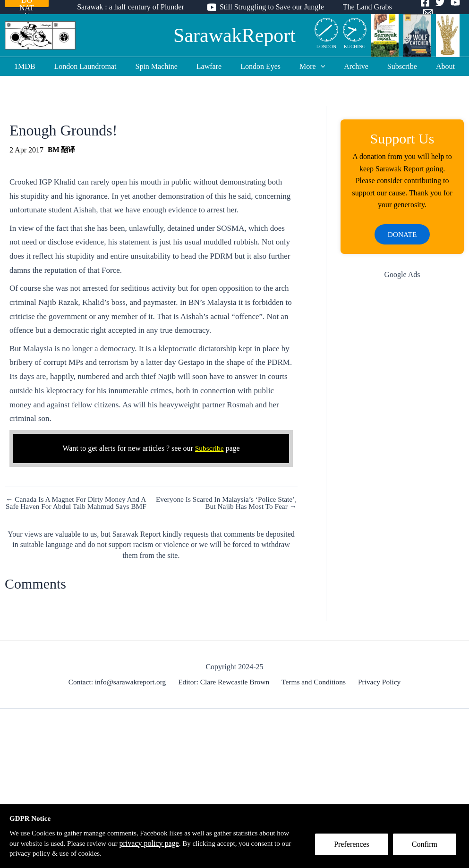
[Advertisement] (402, 356)
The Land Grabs (364, 7)
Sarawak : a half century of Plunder (134, 7)
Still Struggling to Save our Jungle (272, 7)
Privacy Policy (377, 690)
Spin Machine (164, 66)
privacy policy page (171, 842)
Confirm (428, 847)
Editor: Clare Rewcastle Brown (226, 690)
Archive (349, 66)
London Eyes (260, 66)
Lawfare (213, 66)
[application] (317, 67)
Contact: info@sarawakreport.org (120, 690)
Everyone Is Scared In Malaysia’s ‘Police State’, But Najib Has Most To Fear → (234, 503)
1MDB (40, 66)
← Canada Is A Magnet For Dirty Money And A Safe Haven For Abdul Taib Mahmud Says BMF (75, 507)
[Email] (422, 13)
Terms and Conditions (314, 690)
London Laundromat (97, 66)
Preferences (355, 847)
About (430, 66)
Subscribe (391, 66)
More (308, 67)
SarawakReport (234, 35)
